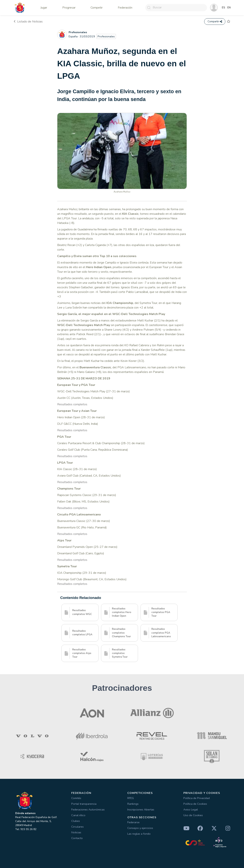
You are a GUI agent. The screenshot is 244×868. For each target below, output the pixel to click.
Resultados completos (72, 404)
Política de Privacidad (197, 798)
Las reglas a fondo (139, 834)
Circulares (77, 827)
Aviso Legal (191, 809)
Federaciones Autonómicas (88, 809)
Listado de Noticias (28, 22)
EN (229, 8)
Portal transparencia (84, 804)
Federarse (133, 822)
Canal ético (78, 815)
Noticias (76, 832)
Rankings (133, 804)
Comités (76, 798)
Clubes (76, 821)
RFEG (131, 798)
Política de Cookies (195, 804)
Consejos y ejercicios (140, 828)
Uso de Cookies (193, 815)
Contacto (77, 838)
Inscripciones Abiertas (141, 809)
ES (224, 8)
